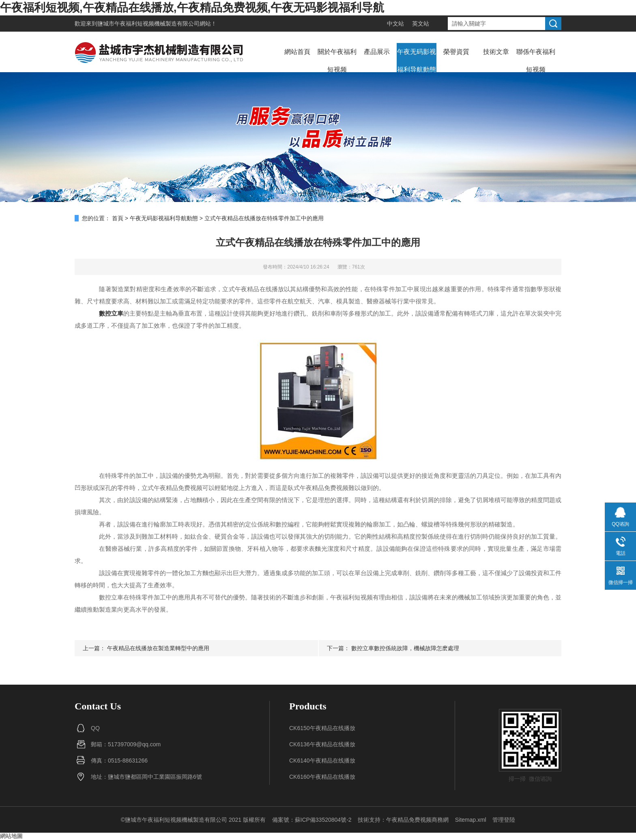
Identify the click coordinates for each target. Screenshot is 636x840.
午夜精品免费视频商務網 (417, 820)
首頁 (118, 218)
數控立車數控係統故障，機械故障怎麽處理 (405, 648)
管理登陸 (504, 820)
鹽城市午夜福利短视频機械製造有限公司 (148, 24)
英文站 (421, 24)
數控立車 (111, 313)
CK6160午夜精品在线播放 (322, 777)
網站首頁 (297, 52)
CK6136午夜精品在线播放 (322, 744)
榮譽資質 (456, 52)
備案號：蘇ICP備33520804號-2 (312, 820)
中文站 (395, 24)
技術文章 (496, 52)
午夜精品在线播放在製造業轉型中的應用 (158, 648)
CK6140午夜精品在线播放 (322, 761)
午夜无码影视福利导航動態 (417, 61)
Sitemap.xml (471, 820)
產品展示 (377, 52)
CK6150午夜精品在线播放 (322, 728)
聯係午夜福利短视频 (536, 61)
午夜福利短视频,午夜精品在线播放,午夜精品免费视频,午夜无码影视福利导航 (192, 8)
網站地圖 (11, 836)
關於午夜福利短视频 (337, 61)
